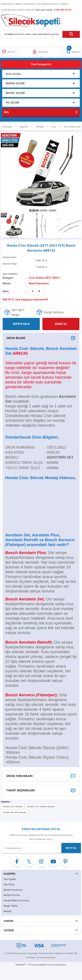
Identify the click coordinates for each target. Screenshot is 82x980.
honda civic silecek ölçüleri (41, 806)
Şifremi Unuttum (13, 890)
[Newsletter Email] (41, 848)
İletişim (8, 911)
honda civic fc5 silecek (14, 812)
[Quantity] (37, 291)
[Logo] (31, 21)
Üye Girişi (9, 884)
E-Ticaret (33, 965)
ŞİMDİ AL (61, 324)
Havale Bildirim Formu (16, 900)
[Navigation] (41, 64)
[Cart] (73, 52)
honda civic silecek (13, 806)
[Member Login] (8, 52)
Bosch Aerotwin (39, 283)
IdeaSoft (20, 965)
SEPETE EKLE (21, 324)
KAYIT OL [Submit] (71, 848)
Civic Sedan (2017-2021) (44, 278)
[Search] (41, 34)
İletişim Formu (12, 895)
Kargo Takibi (11, 906)
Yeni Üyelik (10, 879)
